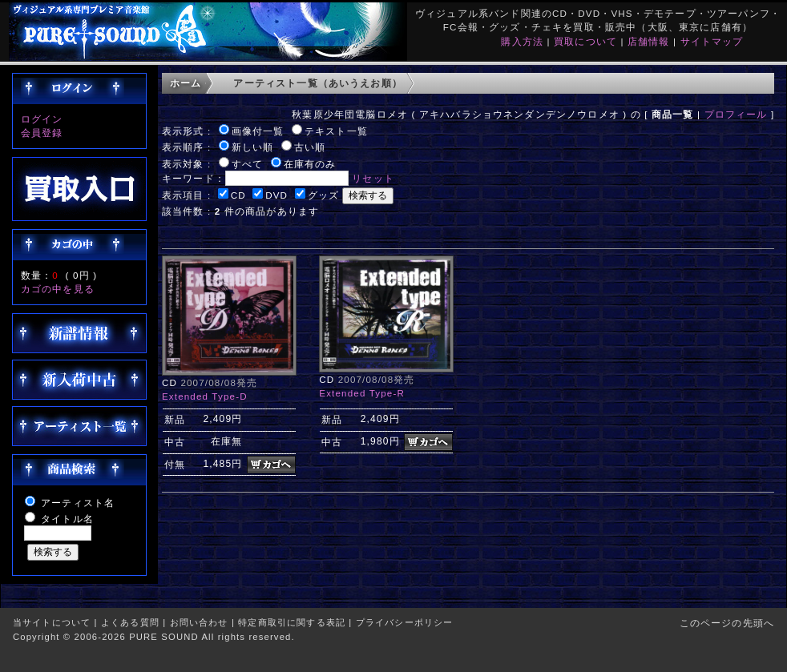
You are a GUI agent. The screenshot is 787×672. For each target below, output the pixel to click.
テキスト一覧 (336, 131)
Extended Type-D (205, 396)
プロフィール (736, 114)
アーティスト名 (78, 503)
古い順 (310, 147)
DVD (276, 195)
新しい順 (253, 147)
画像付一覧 (258, 131)
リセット (373, 178)
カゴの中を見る (58, 289)
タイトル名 (67, 519)
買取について (585, 41)
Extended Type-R (362, 393)
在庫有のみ (310, 164)
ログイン (42, 119)
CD (238, 195)
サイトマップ (712, 41)
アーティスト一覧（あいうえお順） (318, 83)
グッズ (323, 195)
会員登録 (42, 133)
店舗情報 (649, 41)
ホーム (186, 83)
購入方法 (522, 41)
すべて (247, 164)
